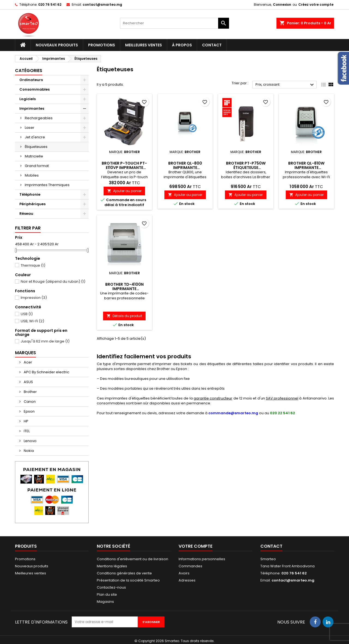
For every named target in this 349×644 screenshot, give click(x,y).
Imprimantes (32, 108)
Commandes (190, 566)
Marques (25, 353)
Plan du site (107, 594)
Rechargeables (39, 118)
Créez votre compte (316, 5)
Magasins (105, 602)
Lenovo (30, 441)
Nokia (28, 451)
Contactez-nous (111, 587)
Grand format (37, 166)
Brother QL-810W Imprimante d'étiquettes (306, 168)
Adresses (187, 580)
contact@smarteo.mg (102, 5)
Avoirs (184, 573)
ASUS (28, 382)
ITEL (26, 431)
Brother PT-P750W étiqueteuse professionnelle (246, 168)
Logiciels (28, 99)
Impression (31, 298)
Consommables (34, 89)
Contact (212, 45)
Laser (30, 128)
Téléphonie (30, 194)
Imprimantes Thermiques (47, 185)
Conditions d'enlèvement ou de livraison (133, 559)
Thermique (30, 266)
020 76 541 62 (50, 5)
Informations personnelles (202, 559)
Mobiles (32, 175)
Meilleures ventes (144, 45)
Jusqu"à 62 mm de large (42, 341)
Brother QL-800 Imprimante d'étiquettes (185, 168)
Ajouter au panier (124, 191)
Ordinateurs (31, 80)
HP (26, 421)
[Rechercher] (174, 23)
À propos (182, 45)
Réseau (26, 214)
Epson (29, 411)
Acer (28, 362)
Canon (29, 402)
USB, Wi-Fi (30, 321)
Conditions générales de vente (124, 573)
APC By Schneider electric (46, 372)
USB (24, 314)
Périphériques (32, 204)
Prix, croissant (285, 85)
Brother (30, 392)
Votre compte (195, 546)
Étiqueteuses (36, 147)
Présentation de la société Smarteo (128, 580)
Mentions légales (112, 566)
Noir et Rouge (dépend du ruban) (50, 282)
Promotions (102, 45)
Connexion (282, 5)
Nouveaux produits (57, 45)
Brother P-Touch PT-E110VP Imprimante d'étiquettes (124, 168)
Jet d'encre (35, 137)
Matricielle (34, 156)
